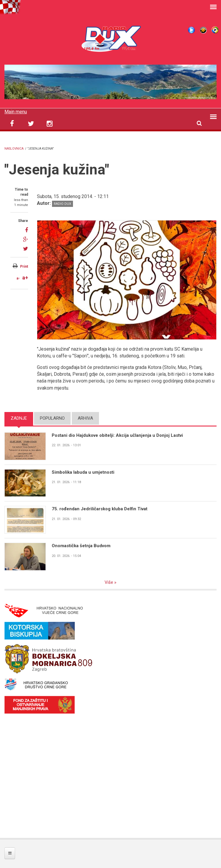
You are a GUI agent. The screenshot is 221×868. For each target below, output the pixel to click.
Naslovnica (14, 149)
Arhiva (85, 418)
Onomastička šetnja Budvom (81, 546)
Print (24, 267)
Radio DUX (62, 204)
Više (109, 582)
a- (18, 278)
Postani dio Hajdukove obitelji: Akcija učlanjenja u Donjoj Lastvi (117, 435)
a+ (25, 278)
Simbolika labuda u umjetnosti (83, 472)
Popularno (52, 418)
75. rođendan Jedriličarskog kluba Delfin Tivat (100, 509)
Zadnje (19, 418)
